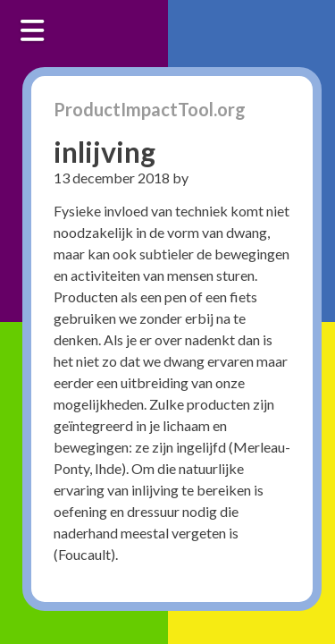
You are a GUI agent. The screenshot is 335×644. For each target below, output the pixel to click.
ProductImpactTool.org (150, 109)
